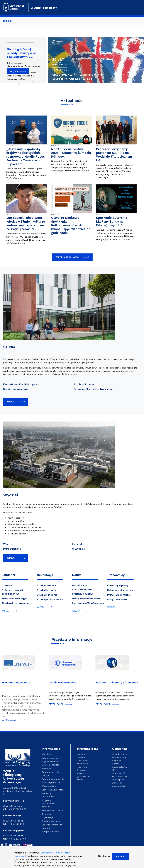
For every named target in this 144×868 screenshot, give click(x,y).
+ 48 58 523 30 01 (16, 809)
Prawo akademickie (119, 595)
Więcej (14, 71)
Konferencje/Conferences (88, 603)
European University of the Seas (117, 683)
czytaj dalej (9, 720)
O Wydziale (79, 549)
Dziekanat (8, 585)
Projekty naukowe (83, 594)
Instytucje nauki (117, 599)
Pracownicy (116, 575)
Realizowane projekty (52, 810)
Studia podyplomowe (16, 389)
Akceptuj (121, 857)
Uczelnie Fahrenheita (63, 683)
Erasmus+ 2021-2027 (16, 683)
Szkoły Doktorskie (51, 758)
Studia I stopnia (46, 585)
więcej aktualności (68, 257)
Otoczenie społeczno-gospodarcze (84, 773)
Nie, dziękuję (104, 857)
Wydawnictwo (49, 786)
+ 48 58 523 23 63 (17, 839)
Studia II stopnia (47, 590)
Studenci (8, 575)
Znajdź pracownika (51, 821)
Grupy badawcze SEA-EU (87, 598)
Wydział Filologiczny (44, 8)
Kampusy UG (119, 773)
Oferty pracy (119, 780)
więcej (11, 402)
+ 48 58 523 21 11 (16, 824)
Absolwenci (83, 764)
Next (30, 81)
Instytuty (78, 544)
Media (80, 780)
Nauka (77, 575)
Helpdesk (117, 761)
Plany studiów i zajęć (14, 598)
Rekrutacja (45, 575)
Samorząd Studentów (53, 790)
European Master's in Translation (93, 389)
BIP (114, 770)
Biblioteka (47, 769)
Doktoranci (82, 761)
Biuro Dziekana (12, 549)
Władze (8, 544)
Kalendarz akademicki (120, 590)
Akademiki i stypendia (15, 603)
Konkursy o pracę (118, 585)
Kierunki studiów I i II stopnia (20, 384)
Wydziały (46, 754)
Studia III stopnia (47, 595)
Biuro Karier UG (120, 776)
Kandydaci (82, 754)
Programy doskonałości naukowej (48, 804)
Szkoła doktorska (84, 384)
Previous (20, 81)
